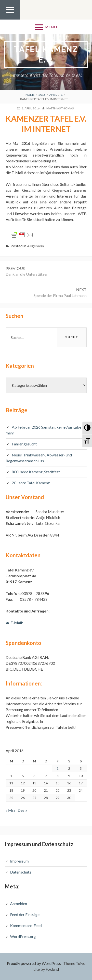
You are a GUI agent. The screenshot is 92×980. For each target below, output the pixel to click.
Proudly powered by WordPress (34, 963)
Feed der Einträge (25, 914)
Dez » (22, 810)
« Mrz (11, 810)
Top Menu (10, 19)
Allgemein (35, 246)
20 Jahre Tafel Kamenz (31, 483)
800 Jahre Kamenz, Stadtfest (36, 472)
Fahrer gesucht (24, 444)
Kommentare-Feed (26, 925)
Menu (51, 27)
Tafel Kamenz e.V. (46, 54)
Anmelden (19, 903)
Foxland (52, 969)
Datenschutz (21, 872)
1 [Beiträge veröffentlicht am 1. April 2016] (58, 768)
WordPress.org (23, 936)
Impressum (19, 861)
